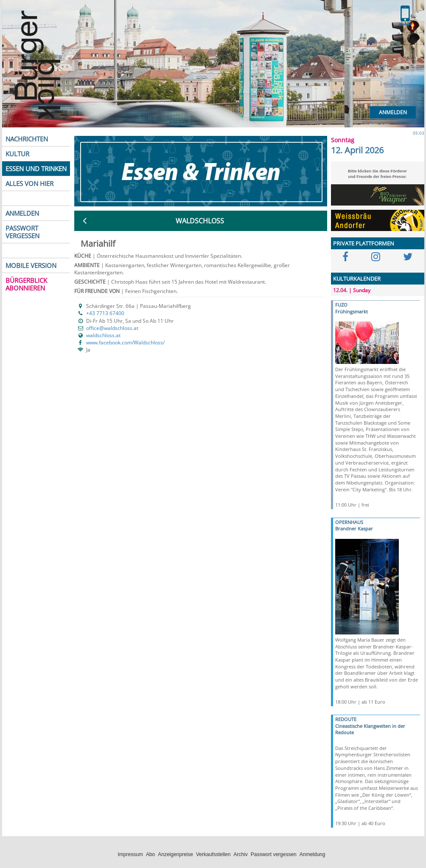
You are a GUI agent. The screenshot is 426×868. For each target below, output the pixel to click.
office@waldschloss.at (112, 328)
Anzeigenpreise (175, 854)
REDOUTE (346, 719)
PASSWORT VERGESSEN (22, 232)
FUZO (341, 305)
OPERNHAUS (349, 522)
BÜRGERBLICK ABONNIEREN (26, 284)
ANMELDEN (22, 213)
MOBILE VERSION (31, 265)
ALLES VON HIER (29, 183)
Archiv (240, 854)
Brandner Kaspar (354, 528)
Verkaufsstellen (213, 854)
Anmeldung (312, 854)
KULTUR (17, 154)
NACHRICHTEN (27, 139)
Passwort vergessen (274, 854)
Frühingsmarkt (352, 311)
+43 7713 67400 (105, 313)
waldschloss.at (103, 335)
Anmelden (393, 112)
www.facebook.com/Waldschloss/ (125, 342)
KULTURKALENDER (357, 279)
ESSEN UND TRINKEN (36, 169)
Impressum (130, 854)
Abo (150, 854)
